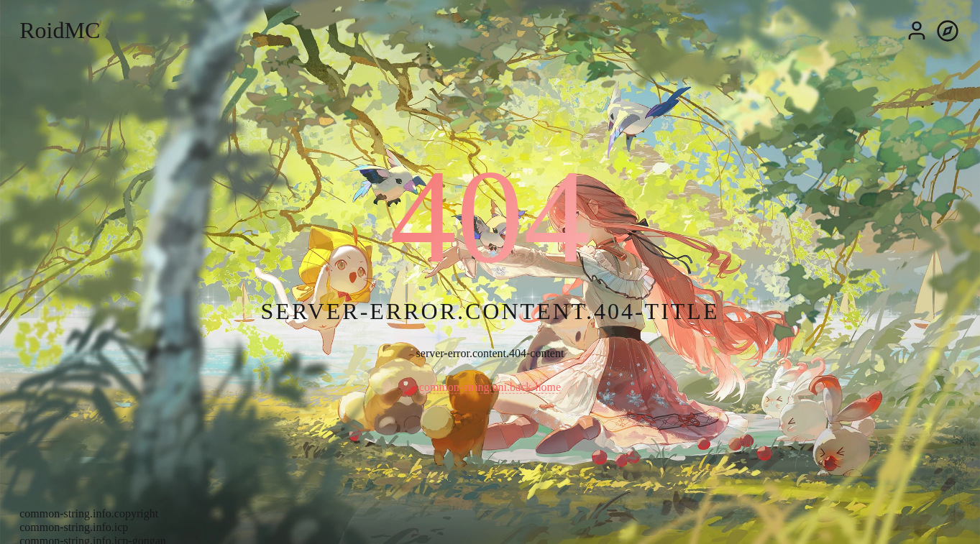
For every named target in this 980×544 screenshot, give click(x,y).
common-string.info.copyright (89, 513)
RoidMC (60, 30)
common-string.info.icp (74, 527)
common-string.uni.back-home (490, 387)
